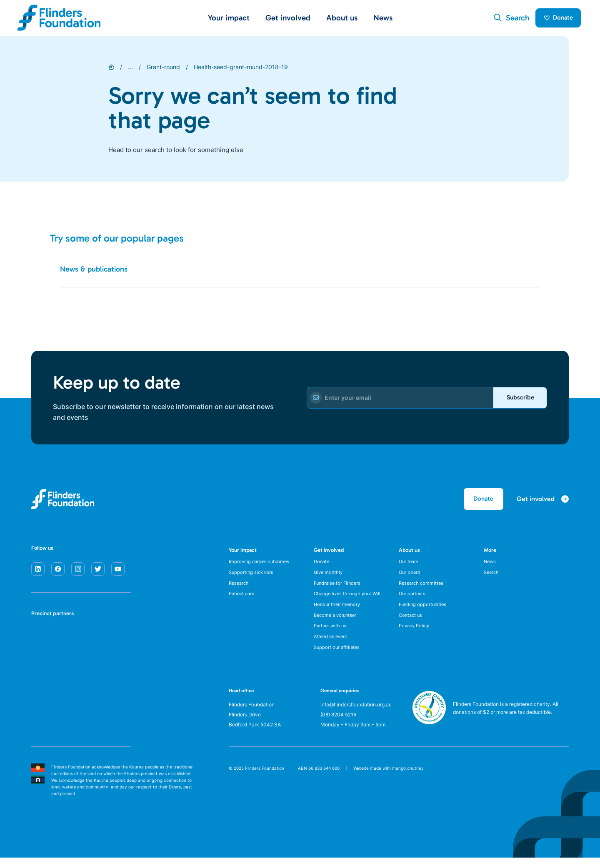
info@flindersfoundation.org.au (356, 715)
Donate (555, 19)
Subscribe (517, 401)
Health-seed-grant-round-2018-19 (241, 70)
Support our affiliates (338, 657)
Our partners (413, 600)
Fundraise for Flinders (339, 588)
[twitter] (98, 572)
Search (492, 577)
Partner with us (331, 635)
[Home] (111, 70)
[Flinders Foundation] (59, 19)
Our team (409, 565)
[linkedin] (38, 572)
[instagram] (78, 572)
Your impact (243, 553)
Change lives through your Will (349, 600)
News (383, 19)
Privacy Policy (416, 635)
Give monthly (329, 577)
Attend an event (332, 646)
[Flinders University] (42, 673)
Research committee (423, 588)
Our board (410, 577)
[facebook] (58, 572)
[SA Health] (42, 641)
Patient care (243, 600)
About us (409, 553)
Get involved (329, 553)
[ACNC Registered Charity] (429, 733)
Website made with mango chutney (389, 778)
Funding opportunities (424, 611)
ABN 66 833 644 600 (319, 778)
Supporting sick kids (252, 577)
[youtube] (118, 572)
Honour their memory (338, 611)
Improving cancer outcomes (261, 565)
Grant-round (163, 70)
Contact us (411, 623)
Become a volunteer (337, 623)
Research (240, 588)
